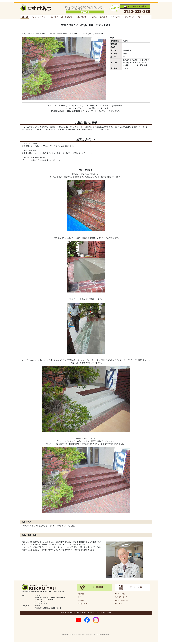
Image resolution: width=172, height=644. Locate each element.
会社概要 (104, 17)
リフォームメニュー (39, 17)
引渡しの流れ (81, 17)
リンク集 (119, 604)
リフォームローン (84, 604)
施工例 (25, 17)
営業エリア (129, 17)
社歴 (79, 597)
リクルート (142, 17)
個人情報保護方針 (122, 600)
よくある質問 (67, 17)
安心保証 (93, 17)
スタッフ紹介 (116, 17)
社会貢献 (81, 600)
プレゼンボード (121, 597)
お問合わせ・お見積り (135, 6)
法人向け (54, 17)
